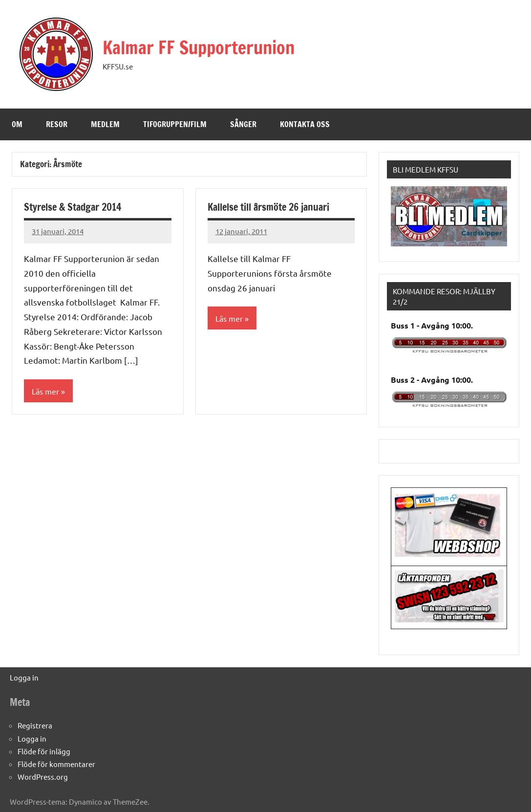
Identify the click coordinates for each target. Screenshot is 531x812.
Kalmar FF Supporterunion (199, 48)
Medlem (105, 124)
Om (17, 124)
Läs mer (45, 391)
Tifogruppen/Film (175, 124)
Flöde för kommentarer (56, 764)
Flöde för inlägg (44, 751)
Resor (57, 124)
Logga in (24, 677)
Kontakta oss (305, 124)
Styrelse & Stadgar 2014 (73, 207)
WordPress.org (43, 777)
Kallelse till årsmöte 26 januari (268, 207)
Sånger (243, 124)
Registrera (35, 725)
